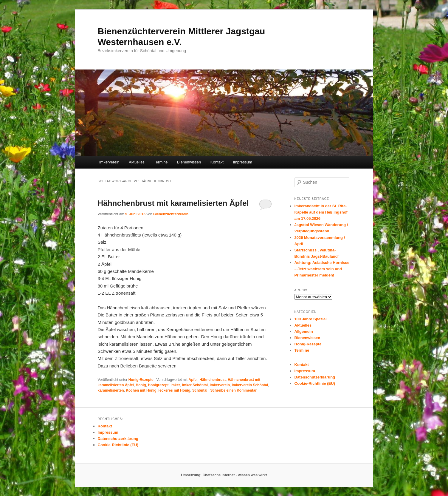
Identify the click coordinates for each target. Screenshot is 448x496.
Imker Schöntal (195, 385)
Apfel (193, 380)
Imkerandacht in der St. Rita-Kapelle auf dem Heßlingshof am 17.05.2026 (321, 212)
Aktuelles (137, 162)
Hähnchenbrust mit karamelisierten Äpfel (173, 203)
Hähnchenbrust (213, 380)
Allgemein (304, 332)
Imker (175, 385)
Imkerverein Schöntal (250, 385)
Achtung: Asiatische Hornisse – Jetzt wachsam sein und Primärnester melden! (322, 269)
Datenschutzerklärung (315, 377)
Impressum (242, 162)
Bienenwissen (189, 162)
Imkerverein (109, 162)
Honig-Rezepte (141, 380)
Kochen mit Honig (141, 390)
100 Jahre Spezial (311, 319)
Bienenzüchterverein (171, 214)
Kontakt (217, 162)
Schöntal (200, 390)
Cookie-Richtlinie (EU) (315, 383)
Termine (161, 162)
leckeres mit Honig (175, 390)
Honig (141, 385)
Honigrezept (158, 385)
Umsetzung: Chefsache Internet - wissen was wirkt (224, 475)
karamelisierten (111, 390)
